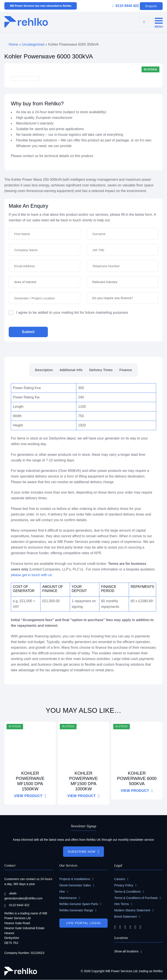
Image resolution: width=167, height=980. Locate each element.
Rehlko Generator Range (76, 910)
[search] (144, 22)
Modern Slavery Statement (132, 910)
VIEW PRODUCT (28, 796)
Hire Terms (121, 904)
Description (44, 370)
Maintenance (68, 898)
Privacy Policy (124, 885)
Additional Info (71, 370)
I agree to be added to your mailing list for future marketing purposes (72, 313)
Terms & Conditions (127, 892)
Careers (120, 879)
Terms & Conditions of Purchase (136, 898)
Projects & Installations (75, 879)
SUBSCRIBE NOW (82, 852)
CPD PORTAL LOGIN (83, 923)
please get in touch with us (31, 575)
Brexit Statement (125, 917)
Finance (126, 370)
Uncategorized (33, 44)
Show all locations (126, 951)
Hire (62, 892)
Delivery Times (101, 370)
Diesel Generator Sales (75, 885)
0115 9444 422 (126, 6)
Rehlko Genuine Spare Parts (79, 904)
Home (13, 44)
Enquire (151, 6)
